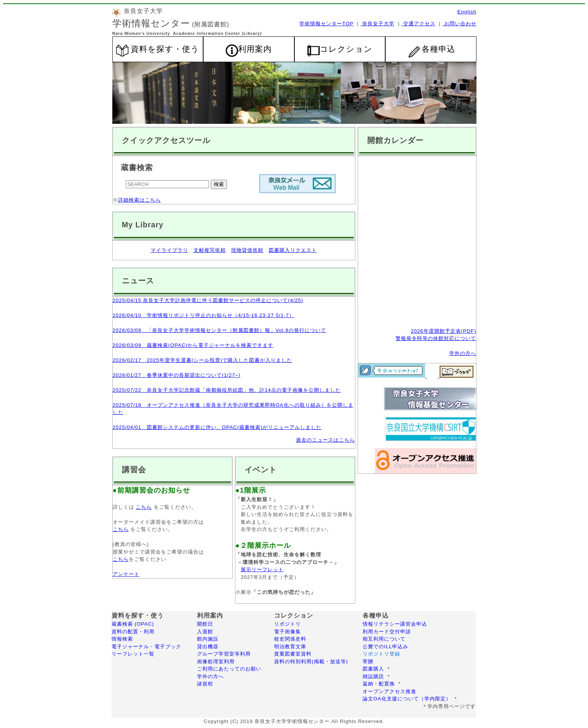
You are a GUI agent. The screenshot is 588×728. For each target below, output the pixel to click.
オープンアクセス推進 (389, 691)
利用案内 (255, 49)
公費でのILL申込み (385, 647)
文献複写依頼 (210, 250)
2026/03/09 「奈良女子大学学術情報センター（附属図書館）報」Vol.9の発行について (219, 330)
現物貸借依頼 (247, 250)
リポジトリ (287, 624)
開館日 (205, 624)
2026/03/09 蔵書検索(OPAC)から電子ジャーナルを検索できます (193, 345)
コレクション (346, 49)
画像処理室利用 (216, 661)
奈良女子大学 (377, 24)
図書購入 (373, 669)
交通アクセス (418, 24)
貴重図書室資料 (293, 654)
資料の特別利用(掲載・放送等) (311, 661)
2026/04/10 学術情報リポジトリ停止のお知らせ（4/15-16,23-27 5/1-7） (204, 315)
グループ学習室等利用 (224, 654)
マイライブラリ (169, 250)
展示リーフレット (262, 569)
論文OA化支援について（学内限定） (407, 699)
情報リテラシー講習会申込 (395, 624)
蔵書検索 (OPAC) (133, 624)
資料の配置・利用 (133, 632)
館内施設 (208, 639)
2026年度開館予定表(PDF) (444, 331)
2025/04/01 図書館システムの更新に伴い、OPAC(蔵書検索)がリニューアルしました (217, 427)
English (467, 12)
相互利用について (384, 639)
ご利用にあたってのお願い (229, 669)
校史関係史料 (290, 639)
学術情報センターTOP (326, 24)
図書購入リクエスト (293, 250)
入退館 (205, 632)
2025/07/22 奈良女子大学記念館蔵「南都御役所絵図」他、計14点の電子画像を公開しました (227, 390)
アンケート (126, 574)
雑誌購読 (373, 676)
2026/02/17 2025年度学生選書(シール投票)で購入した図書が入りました (203, 360)
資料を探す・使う (165, 49)
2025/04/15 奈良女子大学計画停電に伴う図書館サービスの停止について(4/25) (208, 300)
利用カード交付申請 (387, 632)
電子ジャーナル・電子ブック (147, 647)
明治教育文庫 (290, 647)
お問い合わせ (459, 24)
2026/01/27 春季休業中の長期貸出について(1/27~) (177, 375)
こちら (144, 507)
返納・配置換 (379, 684)
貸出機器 (208, 647)
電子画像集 (287, 632)
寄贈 (368, 661)
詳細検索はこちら (140, 200)
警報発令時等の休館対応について (436, 338)
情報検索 (122, 639)
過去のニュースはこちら (325, 440)
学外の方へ (463, 353)
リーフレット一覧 (139, 654)
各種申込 (432, 51)
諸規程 (205, 684)
